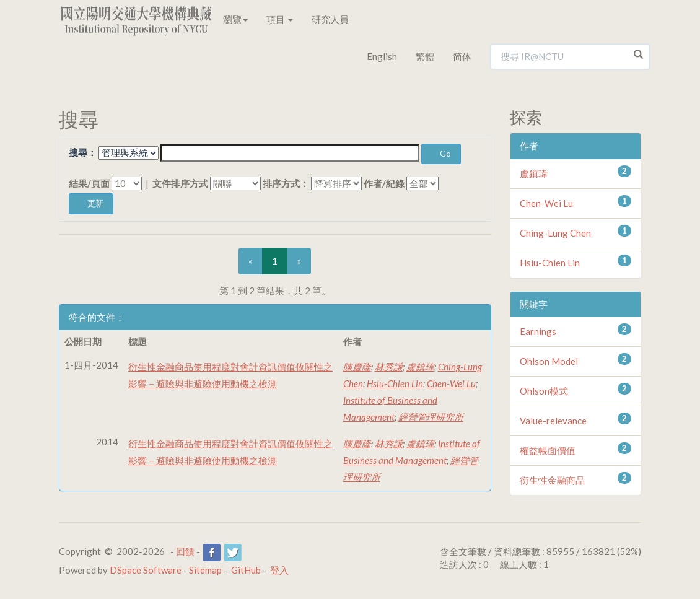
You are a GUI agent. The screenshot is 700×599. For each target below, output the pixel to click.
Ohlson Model (549, 361)
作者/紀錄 (384, 183)
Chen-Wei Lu (451, 383)
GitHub (246, 570)
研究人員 (330, 19)
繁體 (425, 56)
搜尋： (83, 152)
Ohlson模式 (544, 391)
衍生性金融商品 (552, 480)
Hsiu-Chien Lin (395, 383)
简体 (462, 56)
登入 (279, 570)
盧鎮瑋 (420, 367)
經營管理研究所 (431, 417)
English (382, 56)
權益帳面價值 (548, 450)
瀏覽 (235, 19)
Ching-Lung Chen (555, 233)
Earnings (538, 331)
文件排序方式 (180, 183)
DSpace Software (146, 570)
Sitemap (205, 570)
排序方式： (286, 183)
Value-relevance (553, 421)
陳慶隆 (357, 367)
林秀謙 (389, 367)
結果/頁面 (89, 183)
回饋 (185, 551)
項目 (280, 19)
